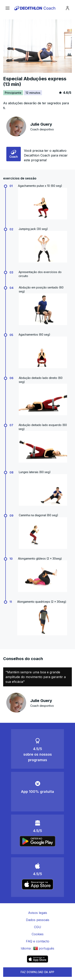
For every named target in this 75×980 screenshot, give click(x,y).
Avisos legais (38, 913)
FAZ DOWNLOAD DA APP (37, 972)
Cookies (38, 934)
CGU (38, 927)
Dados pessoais (38, 920)
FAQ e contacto (38, 941)
